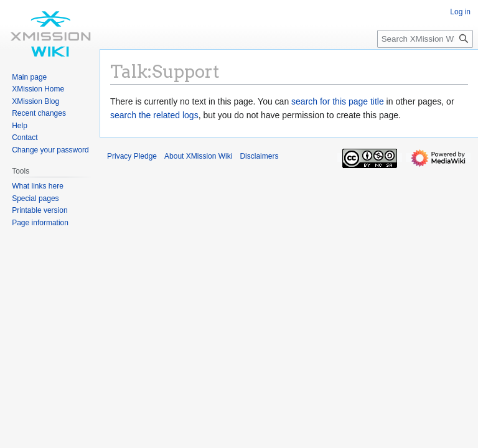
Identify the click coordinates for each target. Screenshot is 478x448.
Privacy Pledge (132, 156)
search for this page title (338, 101)
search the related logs (154, 115)
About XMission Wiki (198, 156)
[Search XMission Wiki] (425, 39)
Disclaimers (259, 156)
